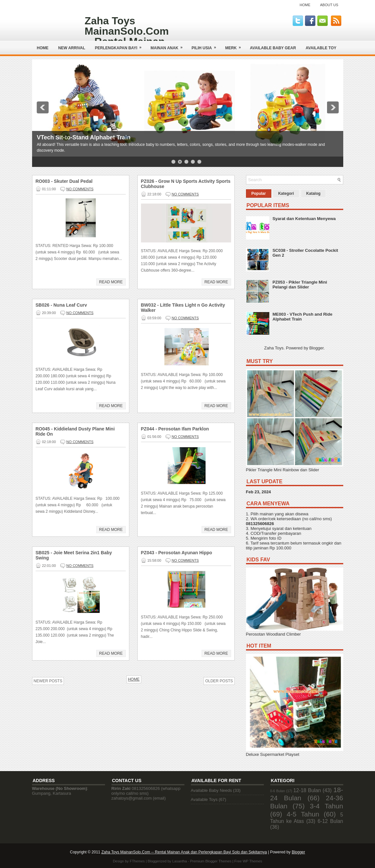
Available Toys (204, 799)
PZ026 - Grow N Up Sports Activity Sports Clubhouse (186, 184)
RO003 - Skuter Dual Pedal (64, 181)
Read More (111, 282)
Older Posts (219, 681)
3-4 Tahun (327, 806)
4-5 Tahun (303, 814)
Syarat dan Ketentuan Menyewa (304, 219)
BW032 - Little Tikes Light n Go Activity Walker (183, 308)
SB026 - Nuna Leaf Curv (61, 305)
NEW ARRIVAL (72, 48)
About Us (329, 5)
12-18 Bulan (307, 790)
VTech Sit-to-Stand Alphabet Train (84, 137)
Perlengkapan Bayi (120, 46)
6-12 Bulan (330, 821)
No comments (80, 189)
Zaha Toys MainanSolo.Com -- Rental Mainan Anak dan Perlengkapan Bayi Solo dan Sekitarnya (184, 852)
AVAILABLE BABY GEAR (273, 48)
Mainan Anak (169, 46)
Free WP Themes (248, 861)
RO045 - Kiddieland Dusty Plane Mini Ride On (75, 431)
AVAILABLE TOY (321, 48)
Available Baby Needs (211, 790)
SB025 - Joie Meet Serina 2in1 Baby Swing (74, 555)
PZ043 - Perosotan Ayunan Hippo (177, 553)
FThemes (137, 861)
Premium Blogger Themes (211, 861)
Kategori (286, 194)
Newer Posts (48, 681)
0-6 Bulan (278, 791)
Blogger (316, 348)
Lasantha (179, 861)
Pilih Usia (206, 46)
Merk (235, 46)
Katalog (313, 194)
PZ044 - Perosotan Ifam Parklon (175, 429)
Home (305, 5)
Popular (259, 194)
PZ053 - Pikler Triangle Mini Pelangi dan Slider (300, 285)
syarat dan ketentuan (292, 528)
